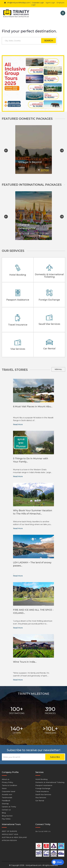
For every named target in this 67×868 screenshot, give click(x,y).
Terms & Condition (9, 784)
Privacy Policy (7, 781)
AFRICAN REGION (9, 839)
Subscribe (55, 755)
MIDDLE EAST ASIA (10, 833)
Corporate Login (38, 3)
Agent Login (50, 3)
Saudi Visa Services (43, 793)
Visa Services (41, 796)
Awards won (7, 793)
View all (58, 368)
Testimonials (7, 796)
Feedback (6, 799)
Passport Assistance (44, 784)
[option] (33, 150)
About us (6, 778)
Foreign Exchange (43, 787)
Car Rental (40, 799)
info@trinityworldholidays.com (17, 3)
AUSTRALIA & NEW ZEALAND (14, 836)
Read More (18, 423)
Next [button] (61, 150)
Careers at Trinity (9, 805)
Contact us (6, 808)
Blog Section (7, 814)
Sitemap (5, 802)
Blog (4, 811)
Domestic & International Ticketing (50, 781)
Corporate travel (8, 790)
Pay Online (6, 817)
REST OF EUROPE (9, 830)
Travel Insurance (42, 790)
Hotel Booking (41, 778)
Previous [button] (5, 150)
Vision (4, 787)
